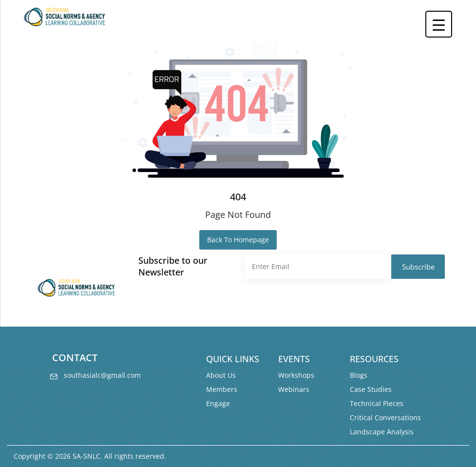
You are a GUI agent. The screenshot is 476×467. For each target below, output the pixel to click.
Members (222, 389)
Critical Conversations (385, 418)
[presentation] (319, 303)
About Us (221, 375)
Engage (218, 403)
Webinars (294, 389)
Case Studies (371, 389)
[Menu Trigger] (439, 24)
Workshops (296, 375)
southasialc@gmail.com (100, 375)
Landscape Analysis (382, 432)
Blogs (359, 375)
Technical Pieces (377, 403)
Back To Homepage (238, 240)
